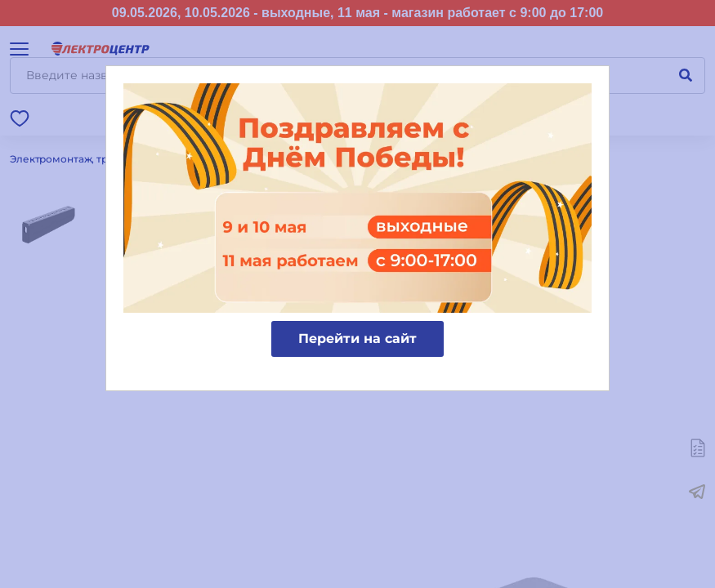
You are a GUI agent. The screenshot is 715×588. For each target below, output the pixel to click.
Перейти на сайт (357, 339)
